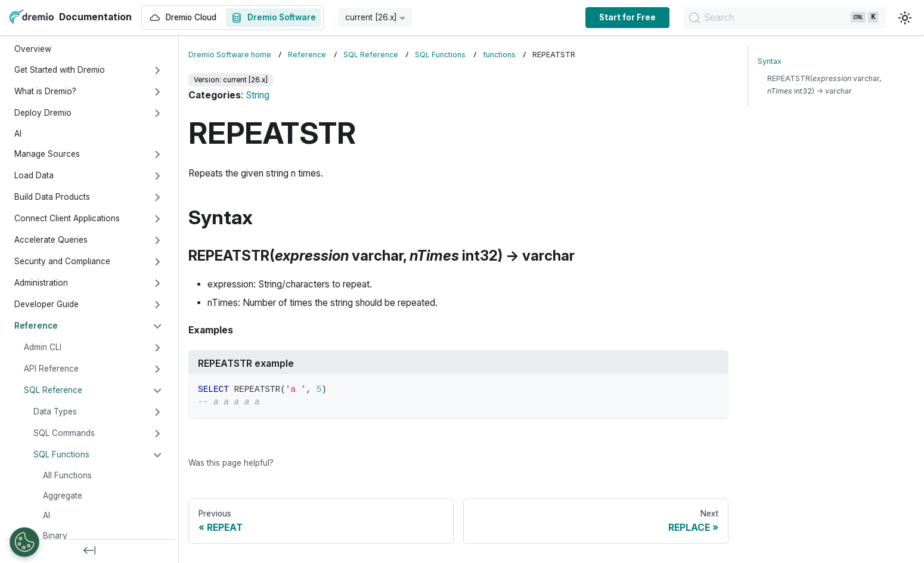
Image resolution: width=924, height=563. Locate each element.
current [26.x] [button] (371, 17)
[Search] (774, 18)
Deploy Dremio (43, 113)
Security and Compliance (62, 261)
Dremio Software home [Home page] (230, 55)
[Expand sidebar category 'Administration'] (157, 283)
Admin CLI (43, 347)
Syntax (770, 61)
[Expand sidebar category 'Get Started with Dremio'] (157, 70)
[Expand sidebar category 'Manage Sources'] (157, 154)
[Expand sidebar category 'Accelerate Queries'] (157, 240)
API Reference (51, 369)
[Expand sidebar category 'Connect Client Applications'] (157, 219)
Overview (33, 49)
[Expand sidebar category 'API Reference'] (157, 369)
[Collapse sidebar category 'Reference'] (157, 326)
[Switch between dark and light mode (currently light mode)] (905, 18)
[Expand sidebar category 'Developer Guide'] (157, 305)
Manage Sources (47, 154)
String (258, 95)
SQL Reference (53, 390)
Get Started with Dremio (60, 70)
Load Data (34, 175)
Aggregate (63, 496)
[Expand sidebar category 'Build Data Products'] (157, 197)
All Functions (67, 475)
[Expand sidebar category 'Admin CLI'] (157, 348)
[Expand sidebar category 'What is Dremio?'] (157, 92)
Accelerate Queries (51, 240)
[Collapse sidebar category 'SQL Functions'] (157, 455)
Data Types (55, 412)
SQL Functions (61, 454)
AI (18, 134)
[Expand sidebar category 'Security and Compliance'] (157, 262)
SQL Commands (64, 433)
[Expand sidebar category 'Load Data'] (157, 176)
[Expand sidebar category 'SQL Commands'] (157, 434)
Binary (55, 536)
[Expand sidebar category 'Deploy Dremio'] (157, 113)
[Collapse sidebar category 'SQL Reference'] (157, 391)
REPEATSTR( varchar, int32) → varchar (824, 85)
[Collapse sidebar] (89, 551)
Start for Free (606, 17)
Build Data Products (52, 197)
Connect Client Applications (67, 218)
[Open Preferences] (24, 542)
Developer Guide (46, 304)
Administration (41, 283)
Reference (36, 326)
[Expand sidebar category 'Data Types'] (157, 412)
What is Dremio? (45, 91)
